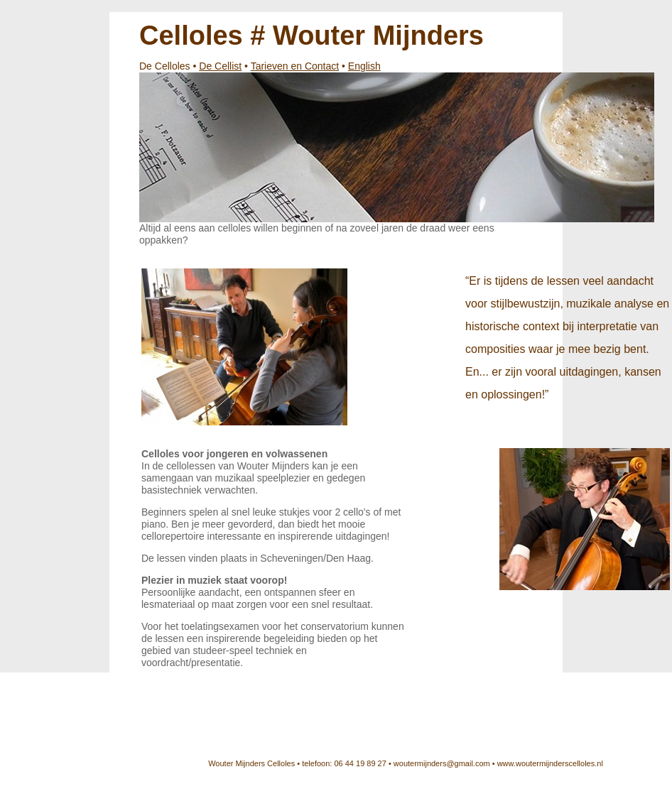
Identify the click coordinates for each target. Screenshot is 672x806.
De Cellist (220, 66)
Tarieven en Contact (295, 66)
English (364, 66)
